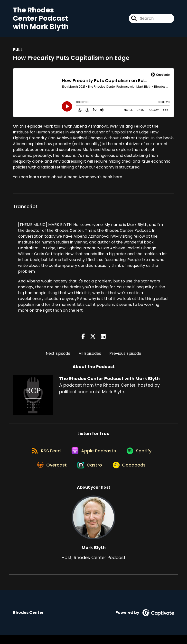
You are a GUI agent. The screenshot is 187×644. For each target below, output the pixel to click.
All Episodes (90, 356)
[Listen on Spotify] (141, 456)
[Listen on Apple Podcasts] (93, 456)
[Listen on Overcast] (50, 473)
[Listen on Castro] (90, 473)
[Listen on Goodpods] (131, 473)
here (118, 179)
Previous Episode (125, 356)
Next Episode (58, 356)
